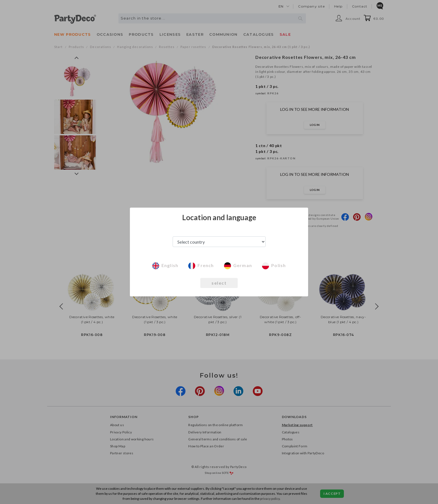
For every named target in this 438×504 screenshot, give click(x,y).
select (219, 283)
